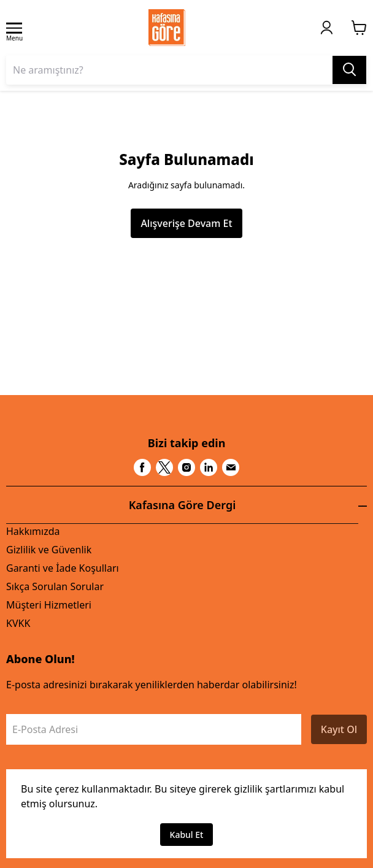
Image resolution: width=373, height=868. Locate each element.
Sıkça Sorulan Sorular (55, 586)
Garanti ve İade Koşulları (63, 568)
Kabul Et (187, 835)
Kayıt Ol (339, 729)
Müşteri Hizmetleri (49, 605)
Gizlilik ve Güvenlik (49, 550)
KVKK (18, 623)
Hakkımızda (33, 531)
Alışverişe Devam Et (186, 223)
